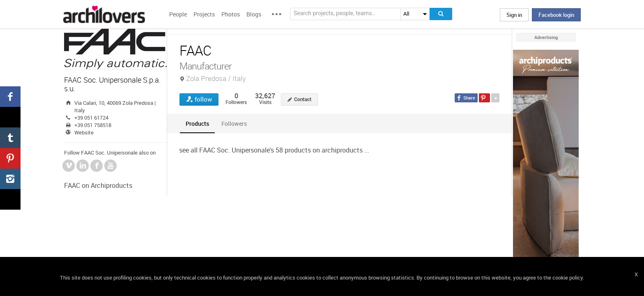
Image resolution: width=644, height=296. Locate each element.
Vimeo (69, 166)
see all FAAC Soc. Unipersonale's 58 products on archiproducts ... (274, 150)
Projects (204, 14)
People (178, 14)
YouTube (110, 166)
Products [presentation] (197, 124)
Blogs (254, 14)
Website (84, 132)
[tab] (197, 124)
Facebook (97, 166)
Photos (231, 14)
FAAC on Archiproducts (98, 185)
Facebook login (556, 15)
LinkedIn (83, 166)
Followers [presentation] (234, 124)
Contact (303, 99)
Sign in (514, 15)
